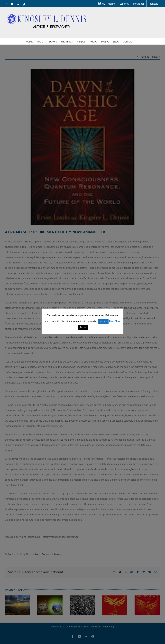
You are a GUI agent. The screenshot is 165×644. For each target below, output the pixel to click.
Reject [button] (83, 327)
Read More (115, 321)
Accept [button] (103, 321)
